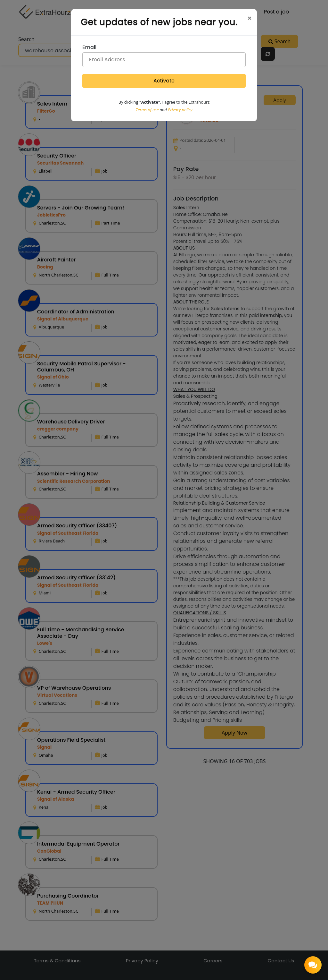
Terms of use (147, 110)
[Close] (250, 18)
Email (89, 47)
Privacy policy (180, 110)
